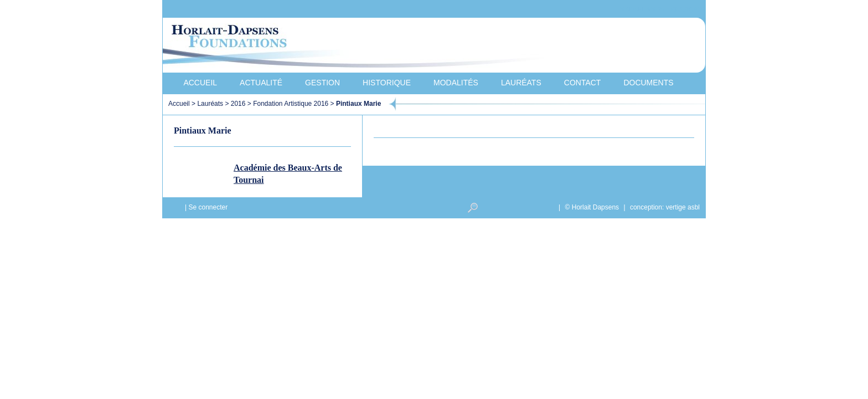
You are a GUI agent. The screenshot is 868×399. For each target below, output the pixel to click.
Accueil (200, 83)
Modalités (456, 83)
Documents (648, 83)
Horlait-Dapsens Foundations (361, 47)
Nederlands (642, 9)
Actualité (261, 83)
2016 (238, 104)
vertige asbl (683, 207)
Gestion (322, 83)
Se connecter (208, 207)
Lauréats (521, 83)
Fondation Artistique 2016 (291, 104)
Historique (387, 83)
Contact (583, 83)
